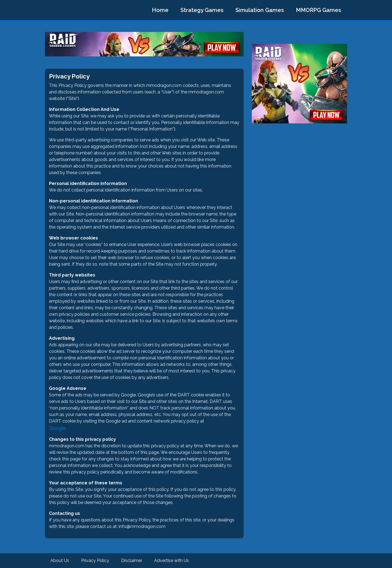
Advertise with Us (171, 561)
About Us (60, 561)
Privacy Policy (95, 561)
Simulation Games (260, 10)
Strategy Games (202, 10)
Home (160, 10)
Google (57, 428)
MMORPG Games (318, 10)
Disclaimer (132, 561)
